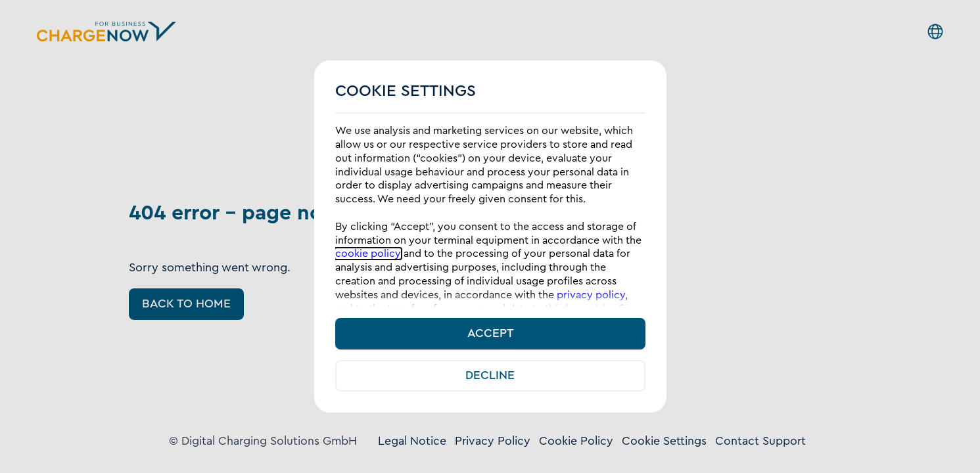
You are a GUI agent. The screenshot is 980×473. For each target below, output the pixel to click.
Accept (490, 333)
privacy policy (591, 295)
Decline (490, 375)
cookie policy (368, 254)
